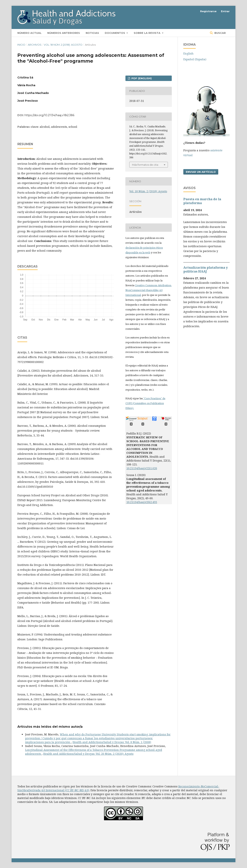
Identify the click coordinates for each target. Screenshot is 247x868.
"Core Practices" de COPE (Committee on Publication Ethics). (145, 403)
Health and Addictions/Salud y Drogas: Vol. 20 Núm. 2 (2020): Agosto (88, 754)
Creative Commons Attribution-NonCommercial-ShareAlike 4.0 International (149, 290)
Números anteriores (64, 33)
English (188, 53)
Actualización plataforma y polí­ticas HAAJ (206, 269)
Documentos (115, 33)
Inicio (21, 45)
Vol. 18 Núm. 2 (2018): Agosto (63, 45)
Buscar (220, 33)
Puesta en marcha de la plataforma (202, 201)
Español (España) (195, 59)
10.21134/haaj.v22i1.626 (142, 468)
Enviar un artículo (201, 172)
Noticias (92, 33)
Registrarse (208, 11)
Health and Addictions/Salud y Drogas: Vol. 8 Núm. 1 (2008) (112, 742)
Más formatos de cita (145, 165)
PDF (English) (141, 78)
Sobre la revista (147, 33)
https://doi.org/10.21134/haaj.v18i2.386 (49, 115)
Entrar (225, 11)
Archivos (35, 45)
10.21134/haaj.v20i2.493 (142, 502)
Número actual (29, 33)
